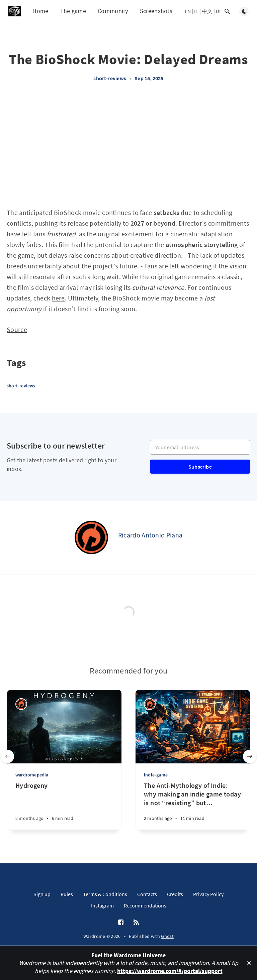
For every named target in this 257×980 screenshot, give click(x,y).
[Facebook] (121, 923)
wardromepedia (32, 775)
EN (188, 11)
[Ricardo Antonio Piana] (91, 537)
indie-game (156, 775)
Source (17, 329)
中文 (207, 11)
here (58, 298)
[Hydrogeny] (64, 805)
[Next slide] (250, 756)
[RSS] (136, 923)
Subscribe (200, 467)
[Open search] (227, 11)
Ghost (167, 936)
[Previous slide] (7, 756)
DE (219, 11)
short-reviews (110, 78)
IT (196, 11)
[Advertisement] (128, 148)
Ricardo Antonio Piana (150, 535)
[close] (249, 963)
